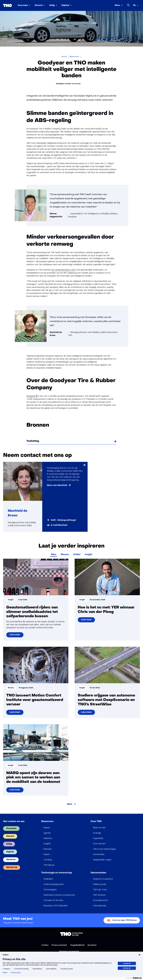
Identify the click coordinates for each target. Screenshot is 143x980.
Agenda (47, 833)
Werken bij (12, 867)
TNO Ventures (99, 895)
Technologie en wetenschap (57, 873)
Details (5, 973)
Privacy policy (16, 973)
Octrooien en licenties (53, 900)
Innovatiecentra (100, 900)
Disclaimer (92, 945)
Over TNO (96, 821)
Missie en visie (99, 828)
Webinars (48, 838)
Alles (54, 555)
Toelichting (33, 441)
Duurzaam (23, 5)
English (6, 955)
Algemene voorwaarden (69, 951)
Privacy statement (59, 945)
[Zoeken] (128, 5)
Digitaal (65, 5)
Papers (47, 854)
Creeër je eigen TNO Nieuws (124, 920)
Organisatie (98, 838)
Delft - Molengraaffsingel (63, 520)
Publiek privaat (100, 884)
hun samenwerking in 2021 (64, 270)
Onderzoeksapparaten (54, 884)
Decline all (127, 968)
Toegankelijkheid (77, 945)
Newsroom (47, 821)
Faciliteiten (48, 879)
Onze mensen (99, 844)
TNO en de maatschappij (104, 849)
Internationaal (100, 906)
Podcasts (48, 849)
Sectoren (11, 860)
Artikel (77, 555)
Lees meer (16, 636)
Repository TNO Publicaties (56, 906)
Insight (89, 555)
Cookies (45, 945)
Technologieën (50, 890)
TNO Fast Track (100, 890)
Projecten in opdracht (103, 879)
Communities (99, 854)
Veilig (52, 5)
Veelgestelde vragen (102, 860)
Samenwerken (98, 873)
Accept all (127, 963)
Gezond (39, 5)
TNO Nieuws (49, 865)
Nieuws (65, 555)
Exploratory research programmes (59, 895)
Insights (47, 844)
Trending (48, 860)
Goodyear (32, 396)
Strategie (97, 833)
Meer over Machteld (57, 485)
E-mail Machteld (59, 525)
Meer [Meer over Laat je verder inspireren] (70, 804)
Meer (117, 5)
